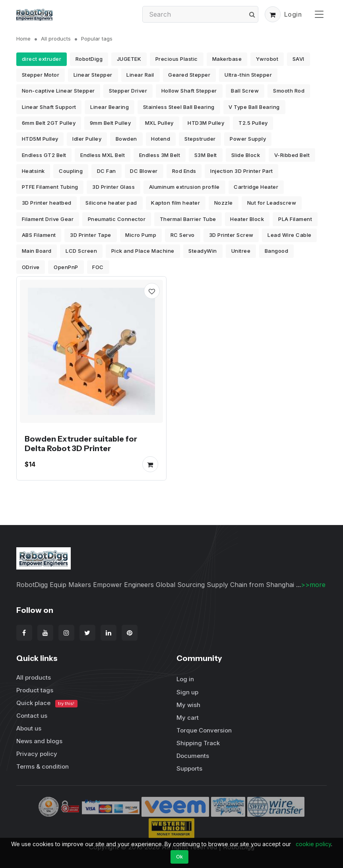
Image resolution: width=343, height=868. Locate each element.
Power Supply (248, 139)
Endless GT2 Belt (44, 155)
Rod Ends (184, 171)
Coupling (71, 171)
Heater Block (247, 219)
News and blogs (39, 741)
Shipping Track (198, 743)
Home (23, 39)
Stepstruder (200, 139)
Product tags (35, 690)
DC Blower (144, 171)
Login (293, 14)
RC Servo (183, 235)
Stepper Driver (128, 91)
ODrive (31, 267)
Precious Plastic (177, 59)
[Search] (200, 14)
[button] (273, 14)
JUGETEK (129, 59)
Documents (193, 756)
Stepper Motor (41, 75)
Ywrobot (267, 59)
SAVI (298, 59)
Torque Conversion (204, 730)
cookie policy (313, 844)
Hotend (161, 139)
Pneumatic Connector (117, 219)
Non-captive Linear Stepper (58, 91)
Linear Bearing (109, 107)
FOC (98, 267)
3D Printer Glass (113, 187)
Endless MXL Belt (103, 155)
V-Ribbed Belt (292, 155)
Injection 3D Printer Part (242, 171)
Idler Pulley (87, 139)
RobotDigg (89, 59)
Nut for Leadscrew (272, 203)
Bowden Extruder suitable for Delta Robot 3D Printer (81, 444)
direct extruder (42, 59)
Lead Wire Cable (290, 235)
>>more (313, 585)
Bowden (126, 139)
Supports (189, 768)
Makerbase (227, 59)
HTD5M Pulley (40, 139)
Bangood (277, 251)
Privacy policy (37, 754)
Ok (180, 856)
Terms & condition (43, 766)
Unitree (241, 251)
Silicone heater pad (111, 203)
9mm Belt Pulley (110, 123)
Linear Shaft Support (49, 107)
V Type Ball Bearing (254, 107)
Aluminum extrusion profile (184, 187)
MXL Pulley (159, 123)
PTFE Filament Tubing (50, 187)
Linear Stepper (93, 75)
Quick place (47, 703)
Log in (185, 679)
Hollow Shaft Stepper (189, 91)
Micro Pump (141, 235)
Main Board (37, 251)
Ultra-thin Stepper (248, 75)
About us (29, 728)
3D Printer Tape (91, 235)
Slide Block (246, 155)
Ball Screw (245, 91)
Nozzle (224, 203)
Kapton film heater (175, 203)
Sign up (187, 692)
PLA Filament (295, 219)
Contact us (32, 716)
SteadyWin (203, 251)
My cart (188, 718)
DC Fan (107, 171)
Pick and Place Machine (143, 251)
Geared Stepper (189, 75)
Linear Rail (140, 75)
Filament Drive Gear (48, 219)
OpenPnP (66, 267)
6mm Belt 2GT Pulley (49, 123)
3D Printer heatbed (47, 203)
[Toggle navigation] (319, 14)
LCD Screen (81, 251)
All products (56, 39)
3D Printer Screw (231, 235)
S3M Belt (206, 155)
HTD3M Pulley (206, 123)
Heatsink (33, 171)
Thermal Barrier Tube (188, 219)
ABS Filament (39, 235)
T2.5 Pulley (253, 123)
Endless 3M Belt (160, 155)
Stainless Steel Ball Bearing (179, 107)
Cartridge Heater (256, 187)
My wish (188, 705)
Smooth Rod (289, 91)
